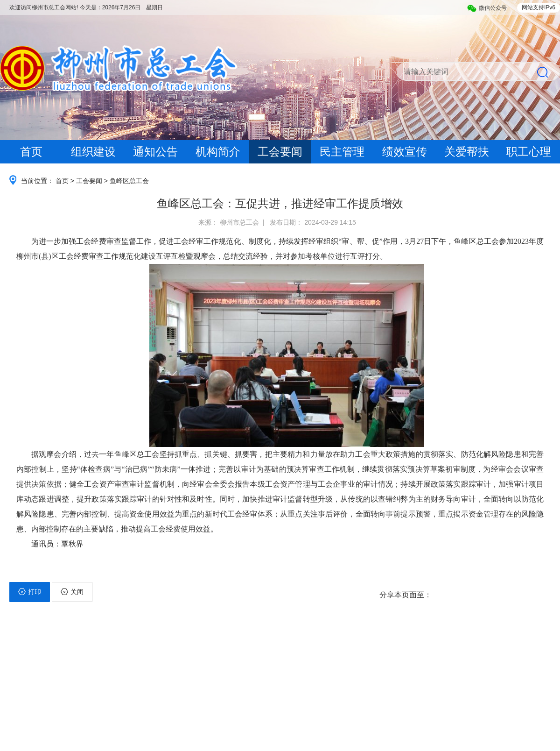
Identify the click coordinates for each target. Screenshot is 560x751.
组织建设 (93, 152)
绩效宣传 (405, 152)
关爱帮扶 (467, 152)
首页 (31, 152)
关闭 (72, 592)
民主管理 (342, 152)
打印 (30, 592)
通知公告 (155, 152)
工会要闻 (280, 152)
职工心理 (529, 152)
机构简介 (218, 152)
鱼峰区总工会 (129, 181)
